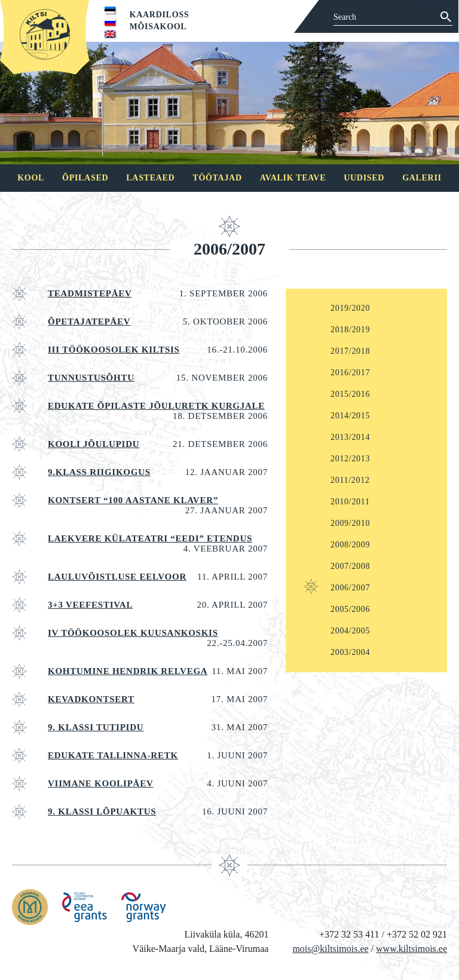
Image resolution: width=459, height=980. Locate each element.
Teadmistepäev (90, 293)
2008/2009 (350, 545)
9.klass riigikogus (99, 472)
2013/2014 (350, 437)
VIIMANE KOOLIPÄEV (101, 783)
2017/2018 (350, 351)
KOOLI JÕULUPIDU (94, 444)
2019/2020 (350, 308)
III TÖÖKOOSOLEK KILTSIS (114, 350)
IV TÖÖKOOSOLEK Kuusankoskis (133, 633)
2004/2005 (350, 631)
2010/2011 (350, 502)
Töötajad (217, 178)
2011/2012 (350, 480)
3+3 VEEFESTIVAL (90, 605)
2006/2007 (350, 588)
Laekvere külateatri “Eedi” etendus (150, 538)
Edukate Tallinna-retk (113, 755)
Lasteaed (150, 178)
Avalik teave (293, 178)
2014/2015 (350, 416)
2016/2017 (350, 373)
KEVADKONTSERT (91, 699)
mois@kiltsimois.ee (330, 949)
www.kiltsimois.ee (411, 949)
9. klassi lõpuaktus (102, 811)
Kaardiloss (160, 15)
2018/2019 (350, 330)
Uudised (364, 178)
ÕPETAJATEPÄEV (89, 321)
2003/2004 (350, 652)
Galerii (422, 178)
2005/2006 (350, 609)
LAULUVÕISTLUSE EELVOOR (117, 577)
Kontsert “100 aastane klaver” (133, 500)
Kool (31, 178)
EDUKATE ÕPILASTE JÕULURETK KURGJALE (156, 406)
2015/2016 (350, 394)
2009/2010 (350, 523)
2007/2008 (350, 566)
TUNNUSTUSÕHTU (91, 378)
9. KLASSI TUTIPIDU (96, 727)
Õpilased (85, 178)
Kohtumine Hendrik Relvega (128, 671)
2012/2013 (350, 459)
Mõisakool (158, 27)
